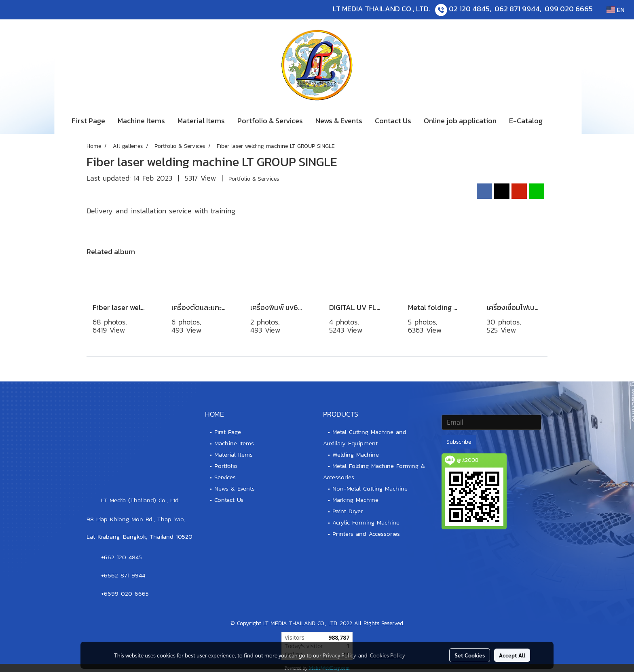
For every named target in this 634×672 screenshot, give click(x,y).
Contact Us (393, 121)
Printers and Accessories (366, 534)
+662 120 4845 (122, 557)
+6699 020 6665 (125, 593)
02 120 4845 (469, 9)
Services (225, 477)
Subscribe (459, 442)
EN (616, 10)
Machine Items (141, 121)
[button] (561, 121)
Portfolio (226, 466)
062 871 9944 (517, 9)
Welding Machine (356, 454)
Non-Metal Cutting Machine (370, 488)
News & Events (339, 121)
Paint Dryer (348, 511)
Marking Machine (355, 500)
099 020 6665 (569, 9)
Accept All (512, 655)
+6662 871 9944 (123, 575)
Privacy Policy (339, 655)
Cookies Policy (387, 655)
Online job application (460, 121)
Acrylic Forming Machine (366, 522)
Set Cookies (470, 655)
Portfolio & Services (270, 121)
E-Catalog (526, 121)
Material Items (201, 121)
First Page (88, 121)
